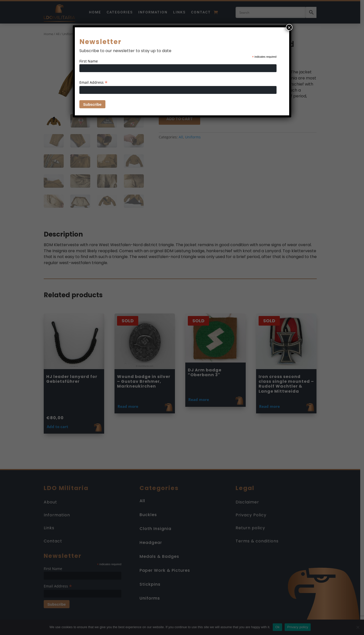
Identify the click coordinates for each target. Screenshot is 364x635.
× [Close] (289, 27)
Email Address (94, 82)
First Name (89, 61)
